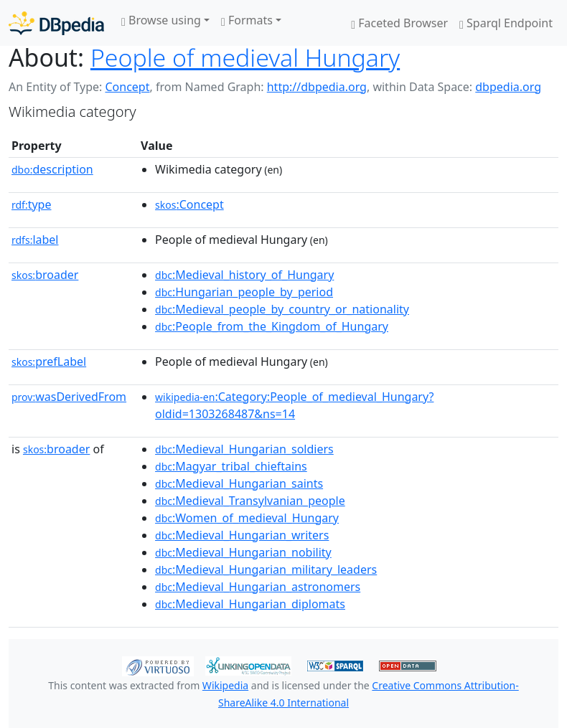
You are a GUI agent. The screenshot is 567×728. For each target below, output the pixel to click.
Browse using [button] (161, 20)
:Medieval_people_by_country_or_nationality (282, 309)
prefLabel (49, 361)
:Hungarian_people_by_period (244, 292)
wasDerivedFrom (69, 397)
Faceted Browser (399, 23)
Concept (127, 87)
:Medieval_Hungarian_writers (242, 535)
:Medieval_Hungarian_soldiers (244, 449)
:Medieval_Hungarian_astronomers (258, 587)
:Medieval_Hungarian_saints (239, 483)
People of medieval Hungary (245, 57)
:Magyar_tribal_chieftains (231, 466)
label (35, 240)
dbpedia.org (508, 87)
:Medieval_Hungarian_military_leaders (266, 569)
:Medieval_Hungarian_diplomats (250, 604)
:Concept (189, 204)
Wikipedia (225, 685)
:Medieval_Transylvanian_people (250, 501)
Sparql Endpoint (506, 23)
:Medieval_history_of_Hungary (244, 275)
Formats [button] (247, 20)
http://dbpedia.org (317, 87)
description (52, 169)
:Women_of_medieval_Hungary (247, 518)
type (32, 204)
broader (45, 275)
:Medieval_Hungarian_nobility (243, 552)
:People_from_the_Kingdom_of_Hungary (272, 326)
